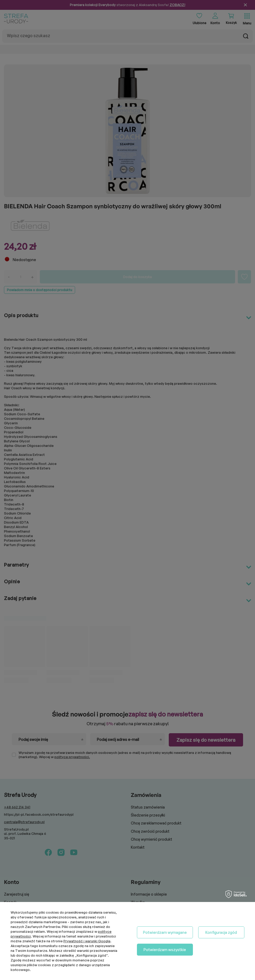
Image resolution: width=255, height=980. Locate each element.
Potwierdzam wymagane (165, 932)
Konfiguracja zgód (221, 932)
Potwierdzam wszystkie (165, 950)
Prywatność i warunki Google (87, 941)
